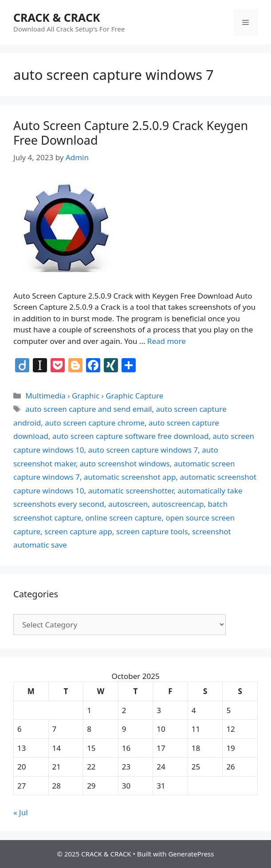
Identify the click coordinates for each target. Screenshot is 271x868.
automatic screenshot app (130, 477)
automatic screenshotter (131, 491)
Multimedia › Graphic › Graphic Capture (94, 396)
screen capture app (78, 531)
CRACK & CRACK (57, 17)
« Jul (21, 812)
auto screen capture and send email (88, 409)
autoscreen (128, 504)
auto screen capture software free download (131, 436)
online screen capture (123, 518)
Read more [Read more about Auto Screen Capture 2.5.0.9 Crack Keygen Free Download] (167, 341)
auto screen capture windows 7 (143, 450)
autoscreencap (178, 504)
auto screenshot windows (125, 464)
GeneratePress (191, 854)
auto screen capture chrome (95, 423)
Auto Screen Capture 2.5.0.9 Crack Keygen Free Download (131, 132)
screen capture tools (152, 531)
